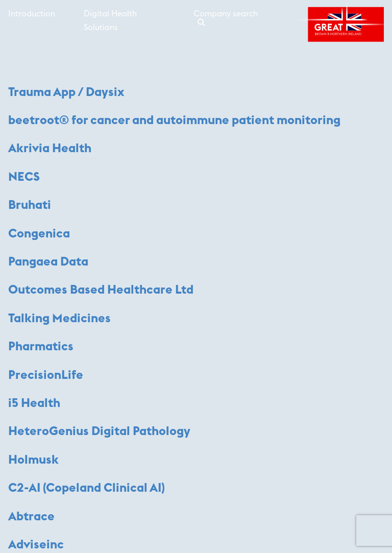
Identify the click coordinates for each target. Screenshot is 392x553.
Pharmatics (41, 347)
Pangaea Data (48, 262)
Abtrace (31, 517)
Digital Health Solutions (110, 21)
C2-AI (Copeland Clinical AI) (87, 488)
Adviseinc (36, 545)
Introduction (32, 14)
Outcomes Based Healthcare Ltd (101, 290)
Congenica (39, 234)
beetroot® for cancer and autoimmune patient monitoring (174, 121)
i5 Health (34, 403)
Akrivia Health (50, 149)
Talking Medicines (59, 319)
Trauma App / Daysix (66, 92)
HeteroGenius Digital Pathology (99, 431)
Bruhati (30, 205)
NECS (24, 177)
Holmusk (33, 460)
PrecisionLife (46, 375)
